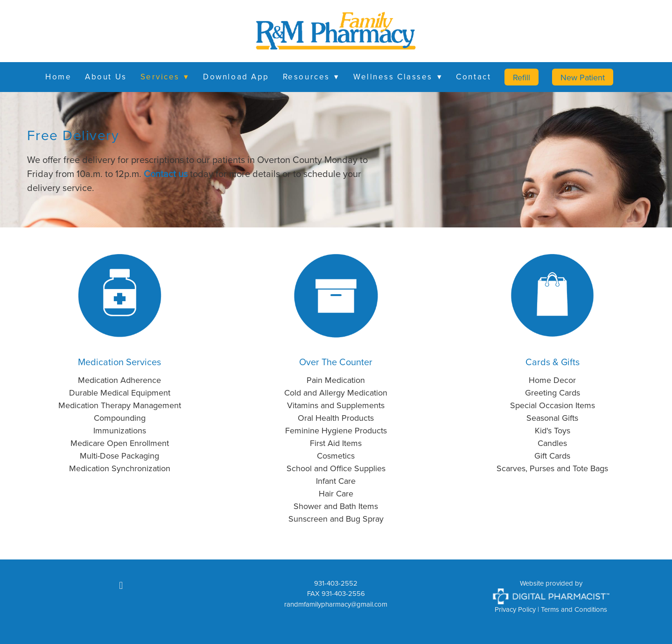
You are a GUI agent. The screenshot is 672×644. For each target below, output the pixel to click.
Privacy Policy (515, 609)
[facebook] (121, 586)
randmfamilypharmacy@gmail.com (336, 604)
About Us (106, 77)
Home (58, 77)
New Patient (583, 77)
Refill (521, 77)
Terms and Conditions (574, 609)
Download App (236, 77)
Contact (473, 77)
